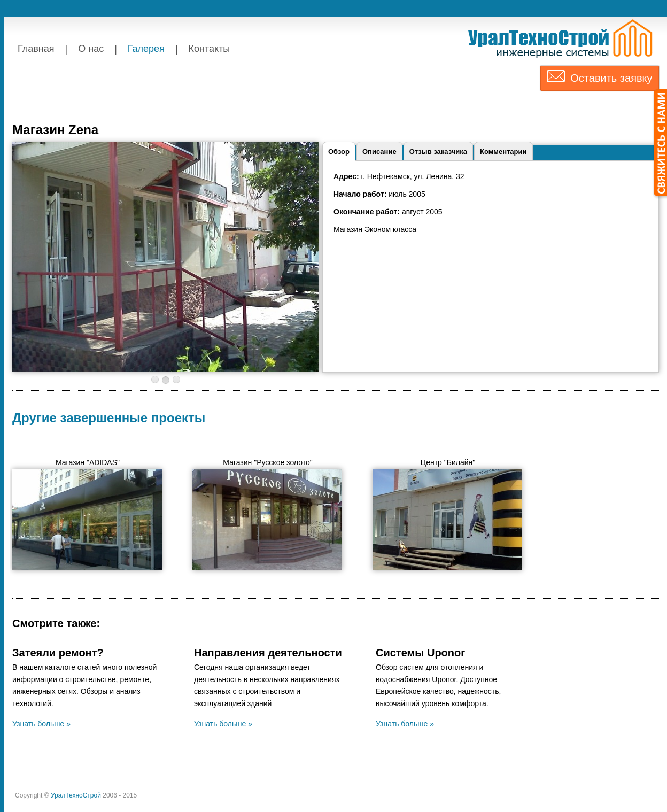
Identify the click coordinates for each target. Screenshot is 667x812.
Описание (379, 152)
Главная (36, 49)
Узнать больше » (41, 724)
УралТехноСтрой (77, 795)
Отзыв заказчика (438, 152)
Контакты (210, 49)
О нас (91, 49)
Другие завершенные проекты (109, 418)
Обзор (339, 152)
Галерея (146, 49)
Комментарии (503, 152)
